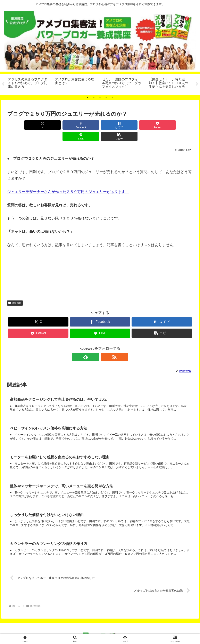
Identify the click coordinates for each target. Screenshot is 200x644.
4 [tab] (106, 97)
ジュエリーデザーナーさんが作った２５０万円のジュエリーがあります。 (68, 180)
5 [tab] (112, 97)
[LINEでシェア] (147, 125)
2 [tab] (94, 97)
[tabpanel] (29, 83)
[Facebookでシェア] (53, 125)
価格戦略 (15, 292)
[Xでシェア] (22, 125)
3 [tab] (100, 97)
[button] (178, 125)
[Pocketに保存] (116, 125)
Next (197, 84)
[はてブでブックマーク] (84, 125)
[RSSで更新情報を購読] (105, 346)
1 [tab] (88, 97)
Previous (3, 84)
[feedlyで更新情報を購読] (95, 346)
